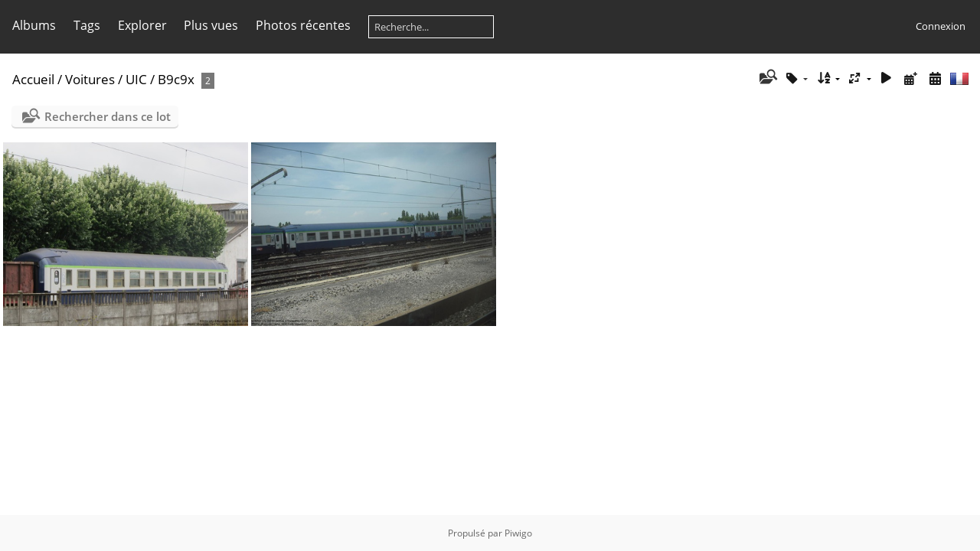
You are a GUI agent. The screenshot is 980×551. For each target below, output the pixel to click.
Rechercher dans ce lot (108, 116)
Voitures (90, 79)
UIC (136, 79)
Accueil (33, 79)
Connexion (941, 26)
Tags (87, 25)
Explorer (142, 25)
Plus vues (211, 25)
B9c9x (176, 79)
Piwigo (518, 533)
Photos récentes (303, 25)
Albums (34, 25)
